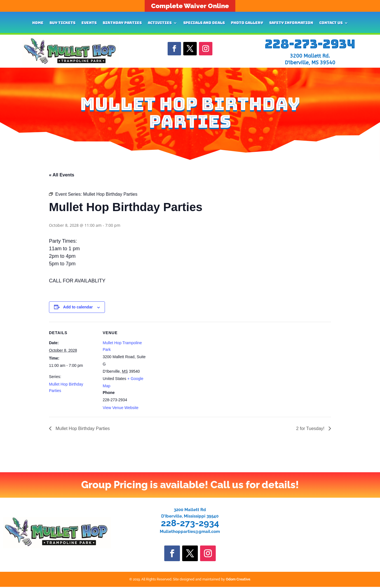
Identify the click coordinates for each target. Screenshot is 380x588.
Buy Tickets (62, 23)
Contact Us (331, 23)
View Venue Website (121, 408)
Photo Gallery (247, 23)
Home (38, 23)
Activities (160, 23)
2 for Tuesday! (311, 428)
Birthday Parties (122, 23)
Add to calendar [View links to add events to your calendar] (78, 307)
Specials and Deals (204, 23)
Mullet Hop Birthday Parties (82, 428)
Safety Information (291, 23)
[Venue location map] (186, 361)
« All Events (62, 175)
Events (89, 23)
